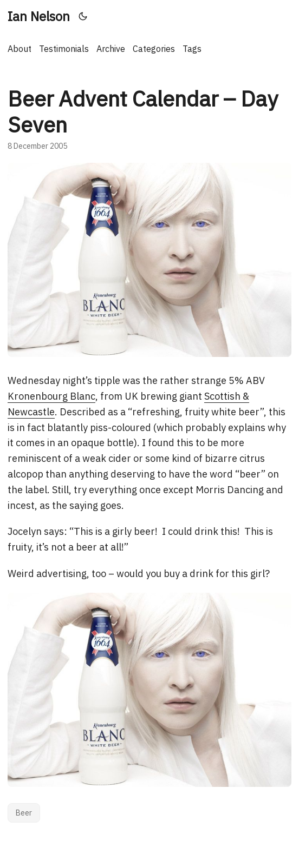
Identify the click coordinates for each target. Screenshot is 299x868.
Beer (24, 813)
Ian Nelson (39, 16)
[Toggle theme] (83, 16)
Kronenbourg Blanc (51, 396)
